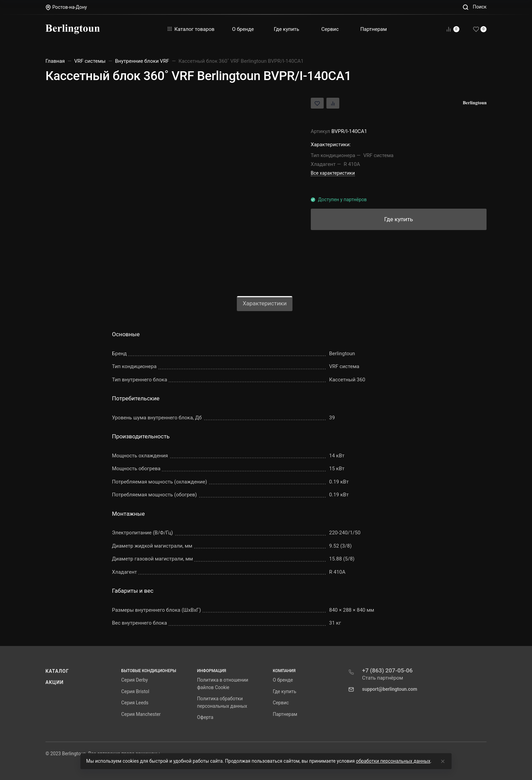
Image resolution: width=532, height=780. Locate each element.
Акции (55, 682)
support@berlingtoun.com (389, 689)
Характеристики (265, 303)
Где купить (284, 691)
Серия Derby (134, 680)
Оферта (205, 717)
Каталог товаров (191, 29)
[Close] (443, 761)
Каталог (57, 671)
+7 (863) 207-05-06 (387, 670)
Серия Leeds (135, 703)
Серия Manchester (141, 714)
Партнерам (285, 714)
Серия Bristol (135, 691)
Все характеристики (333, 173)
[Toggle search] (474, 7)
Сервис (281, 703)
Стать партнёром (383, 678)
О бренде (283, 680)
